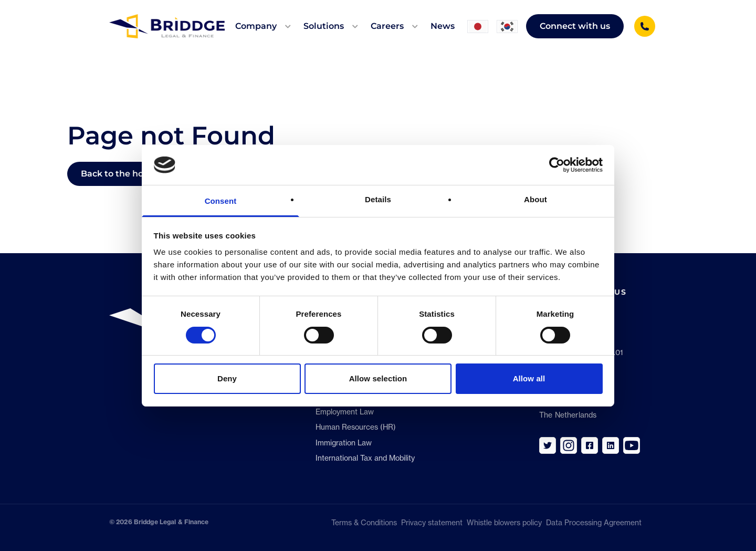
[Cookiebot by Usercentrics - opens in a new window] (557, 165)
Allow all (529, 378)
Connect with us (575, 26)
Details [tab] (378, 199)
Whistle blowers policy (504, 523)
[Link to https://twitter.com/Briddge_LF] (548, 445)
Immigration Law (344, 443)
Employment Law (345, 412)
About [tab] (535, 199)
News (443, 26)
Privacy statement (432, 523)
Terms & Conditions (364, 523)
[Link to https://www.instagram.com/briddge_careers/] (569, 445)
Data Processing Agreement (596, 523)
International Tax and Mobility (365, 458)
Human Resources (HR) (356, 427)
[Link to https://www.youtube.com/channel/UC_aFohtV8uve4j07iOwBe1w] (632, 445)
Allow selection (378, 378)
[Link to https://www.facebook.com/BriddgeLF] (590, 445)
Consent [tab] (221, 201)
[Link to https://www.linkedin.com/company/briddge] (611, 445)
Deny (227, 378)
